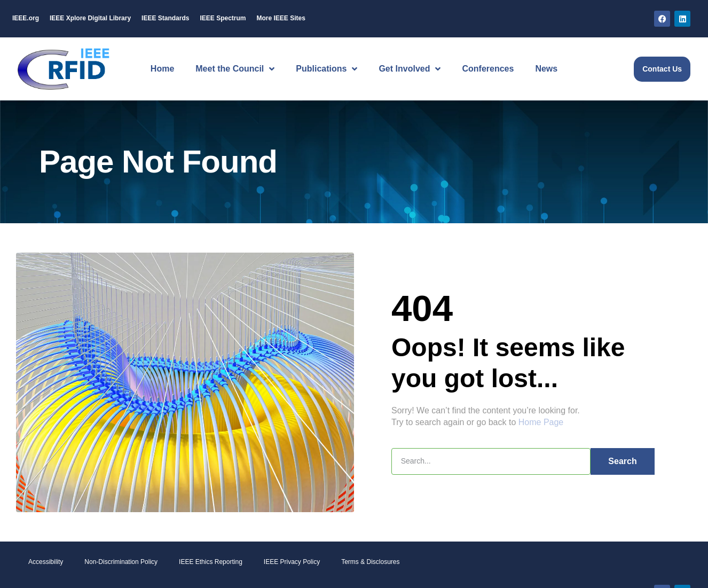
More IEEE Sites (281, 18)
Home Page (541, 422)
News (546, 69)
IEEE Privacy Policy (292, 562)
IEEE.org (26, 18)
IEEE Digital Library (90, 18)
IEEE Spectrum (223, 18)
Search (622, 461)
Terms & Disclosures (370, 562)
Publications (327, 69)
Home (162, 69)
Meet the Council (235, 69)
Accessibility (46, 562)
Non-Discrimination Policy (121, 562)
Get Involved (410, 69)
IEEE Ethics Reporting (211, 562)
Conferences (488, 69)
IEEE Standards (165, 18)
